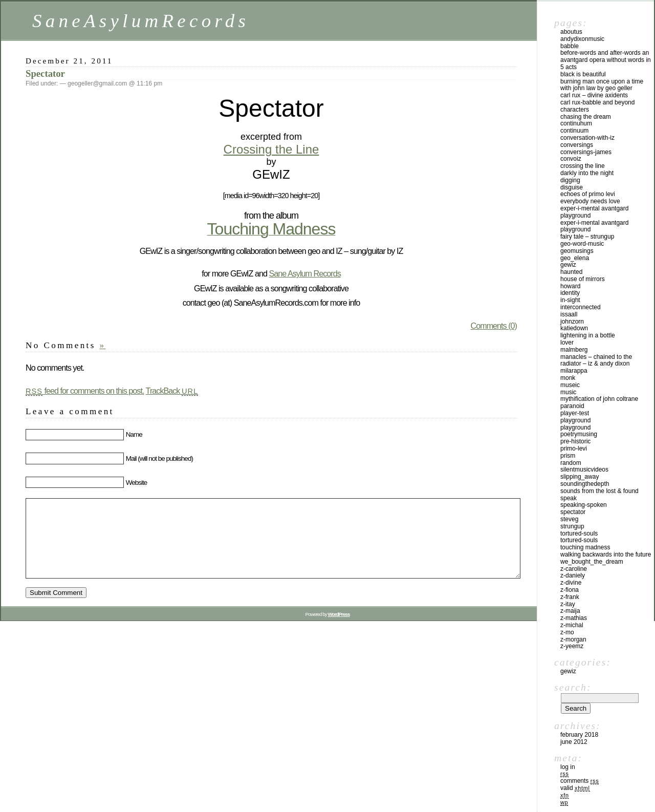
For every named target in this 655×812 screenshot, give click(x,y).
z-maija (570, 611)
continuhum (576, 123)
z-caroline (574, 569)
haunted (571, 272)
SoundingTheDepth (585, 484)
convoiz (571, 159)
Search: (573, 687)
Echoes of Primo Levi (588, 194)
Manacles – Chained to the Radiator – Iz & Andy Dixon (596, 360)
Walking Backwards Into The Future (606, 554)
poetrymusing (579, 434)
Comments (580, 781)
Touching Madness (585, 547)
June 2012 (574, 742)
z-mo (567, 632)
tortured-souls (579, 533)
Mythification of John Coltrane (599, 399)
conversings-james (586, 152)
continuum (574, 131)
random (571, 463)
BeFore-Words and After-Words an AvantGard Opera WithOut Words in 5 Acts (606, 60)
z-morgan (573, 639)
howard (570, 286)
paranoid (572, 406)
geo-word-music (582, 244)
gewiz (568, 265)
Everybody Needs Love (590, 201)
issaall (569, 314)
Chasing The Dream (586, 117)
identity (570, 293)
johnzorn (572, 322)
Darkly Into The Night (587, 173)
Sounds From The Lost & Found (599, 491)
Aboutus (571, 32)
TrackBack (172, 391)
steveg (569, 519)
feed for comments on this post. (85, 391)
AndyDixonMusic (582, 39)
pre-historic (575, 441)
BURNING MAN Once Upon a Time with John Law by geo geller (602, 85)
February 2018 (579, 735)
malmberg (574, 350)
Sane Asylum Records (304, 273)
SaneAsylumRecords (141, 21)
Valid (575, 788)
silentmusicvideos (584, 469)
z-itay (568, 604)
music (568, 392)
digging (570, 180)
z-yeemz (572, 646)
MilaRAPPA (574, 371)
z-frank (570, 597)
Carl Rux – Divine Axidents (594, 95)
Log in (568, 767)
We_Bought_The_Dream (592, 562)
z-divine (571, 583)
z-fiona (570, 590)
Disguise (572, 187)
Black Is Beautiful (583, 74)
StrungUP (572, 526)
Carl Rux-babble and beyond (597, 102)
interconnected (581, 307)
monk (568, 378)
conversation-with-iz (587, 138)
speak (569, 498)
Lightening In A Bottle (588, 335)
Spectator (45, 73)
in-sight (570, 300)
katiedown (574, 328)
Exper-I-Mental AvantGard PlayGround (594, 212)
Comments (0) (494, 326)
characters (575, 110)
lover (567, 343)
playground (575, 420)
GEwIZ (568, 671)
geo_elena (575, 258)
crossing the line (583, 166)
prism (568, 456)
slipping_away (580, 477)
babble (570, 46)
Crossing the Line (271, 149)
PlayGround (575, 428)
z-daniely (573, 575)
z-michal (572, 625)
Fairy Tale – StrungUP (587, 237)
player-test (575, 413)
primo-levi (574, 448)
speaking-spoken (584, 505)
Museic (570, 385)
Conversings (577, 145)
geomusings (577, 251)
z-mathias (574, 618)
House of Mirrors (583, 279)
